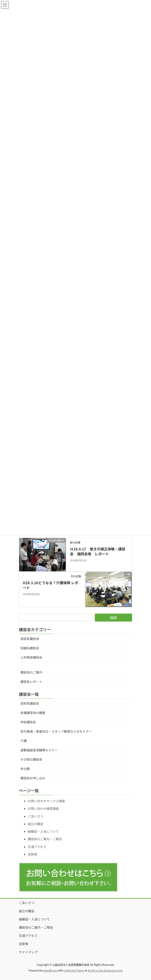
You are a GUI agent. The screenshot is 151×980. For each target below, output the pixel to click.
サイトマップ (28, 952)
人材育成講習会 (31, 657)
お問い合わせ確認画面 (43, 808)
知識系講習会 (30, 648)
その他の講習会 (31, 759)
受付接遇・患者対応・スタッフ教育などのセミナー (56, 731)
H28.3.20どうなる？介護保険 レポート (51, 585)
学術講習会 (28, 722)
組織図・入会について (43, 831)
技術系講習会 (30, 639)
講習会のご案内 (31, 672)
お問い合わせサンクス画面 (46, 801)
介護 (24, 741)
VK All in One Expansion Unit (105, 970)
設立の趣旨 (36, 824)
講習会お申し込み (33, 778)
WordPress (50, 970)
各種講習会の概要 (33, 713)
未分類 (25, 769)
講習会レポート (31, 682)
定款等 (32, 854)
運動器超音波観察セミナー (39, 750)
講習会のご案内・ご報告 (45, 839)
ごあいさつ (36, 816)
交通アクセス (37, 847)
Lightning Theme (74, 970)
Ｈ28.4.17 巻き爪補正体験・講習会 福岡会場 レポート (97, 551)
